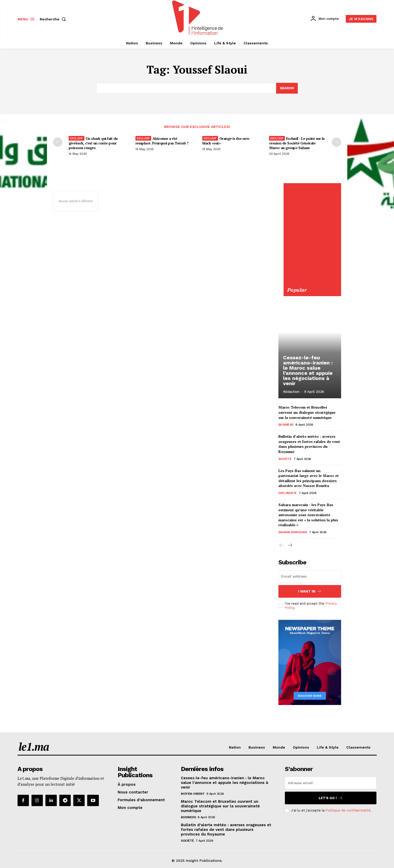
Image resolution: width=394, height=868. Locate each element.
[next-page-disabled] (336, 142)
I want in (310, 591)
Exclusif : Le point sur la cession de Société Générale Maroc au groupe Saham (297, 143)
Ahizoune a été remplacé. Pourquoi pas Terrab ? (162, 141)
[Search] (287, 88)
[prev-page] (58, 142)
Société (285, 459)
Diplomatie (288, 493)
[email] (310, 576)
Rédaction (291, 392)
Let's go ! (331, 798)
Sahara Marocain (293, 532)
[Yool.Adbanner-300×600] (312, 283)
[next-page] (290, 546)
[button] (54, 19)
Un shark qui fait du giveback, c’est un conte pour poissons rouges (93, 143)
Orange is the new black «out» (226, 141)
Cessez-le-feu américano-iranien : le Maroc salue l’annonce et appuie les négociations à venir (308, 371)
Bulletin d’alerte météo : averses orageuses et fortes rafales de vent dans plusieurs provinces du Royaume (309, 444)
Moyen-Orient (193, 794)
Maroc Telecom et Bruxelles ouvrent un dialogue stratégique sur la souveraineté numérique (307, 412)
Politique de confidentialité (348, 810)
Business (286, 425)
